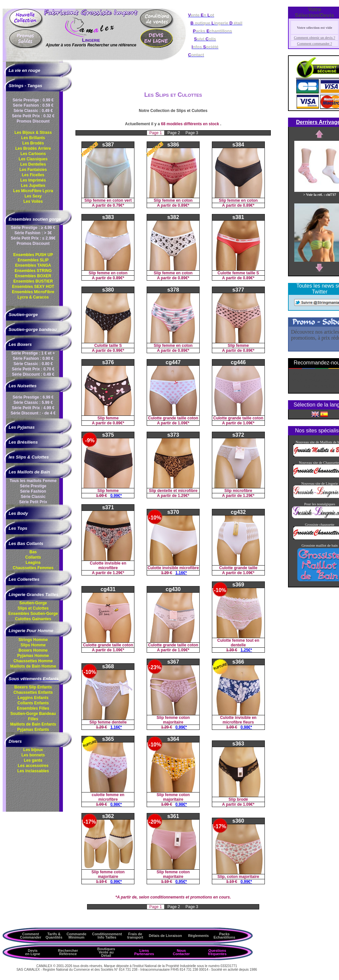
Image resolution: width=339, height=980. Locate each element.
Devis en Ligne (33, 952)
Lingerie (91, 40)
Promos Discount (33, 121)
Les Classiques (33, 159)
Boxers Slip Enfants (33, 687)
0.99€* (118, 351)
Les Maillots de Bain (29, 472)
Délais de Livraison (165, 936)
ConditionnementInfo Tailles (107, 936)
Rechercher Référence (68, 952)
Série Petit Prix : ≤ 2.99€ (33, 238)
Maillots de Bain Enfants (33, 724)
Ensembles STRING (33, 271)
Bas (33, 552)
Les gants (33, 760)
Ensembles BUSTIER (33, 281)
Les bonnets (33, 755)
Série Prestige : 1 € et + (33, 353)
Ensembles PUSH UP (33, 255)
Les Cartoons (33, 154)
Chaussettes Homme (33, 661)
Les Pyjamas (22, 427)
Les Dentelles (33, 164)
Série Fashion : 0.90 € (33, 358)
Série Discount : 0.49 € (33, 374)
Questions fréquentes (217, 952)
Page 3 (192, 133)
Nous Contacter (181, 952)
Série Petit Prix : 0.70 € (33, 369)
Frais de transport (135, 936)
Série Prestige (33, 486)
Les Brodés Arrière (33, 148)
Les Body (18, 513)
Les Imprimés (33, 180)
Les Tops (18, 528)
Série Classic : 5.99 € (33, 403)
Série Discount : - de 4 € (33, 413)
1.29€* (184, 496)
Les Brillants (33, 138)
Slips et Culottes (33, 608)
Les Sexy (33, 196)
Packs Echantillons (224, 936)
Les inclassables (33, 771)
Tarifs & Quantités (54, 936)
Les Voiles (33, 201)
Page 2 (174, 133)
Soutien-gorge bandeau (33, 329)
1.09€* (184, 423)
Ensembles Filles (33, 708)
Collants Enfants (33, 703)
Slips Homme (33, 645)
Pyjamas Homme (33, 656)
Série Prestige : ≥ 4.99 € (33, 228)
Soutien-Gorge (33, 603)
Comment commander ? (315, 43)
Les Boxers (20, 344)
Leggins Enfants (33, 698)
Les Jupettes (33, 186)
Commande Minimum (76, 936)
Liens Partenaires (144, 952)
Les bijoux (33, 750)
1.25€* (246, 650)
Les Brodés (33, 143)
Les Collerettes (24, 579)
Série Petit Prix (33, 502)
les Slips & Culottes (29, 457)
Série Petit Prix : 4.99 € (33, 408)
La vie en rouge (24, 70)
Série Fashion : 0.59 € (33, 105)
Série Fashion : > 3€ (33, 233)
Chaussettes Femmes (33, 568)
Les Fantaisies (33, 170)
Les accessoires (33, 766)
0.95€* (181, 882)
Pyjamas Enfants (33, 730)
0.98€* (246, 727)
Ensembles (33, 614)
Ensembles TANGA (33, 265)
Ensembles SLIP (33, 260)
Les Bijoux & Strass (33, 133)
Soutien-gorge (23, 315)
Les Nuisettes (23, 386)
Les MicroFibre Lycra (33, 191)
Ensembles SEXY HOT (33, 287)
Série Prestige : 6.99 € (33, 397)
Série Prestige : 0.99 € (33, 100)
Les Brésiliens (23, 442)
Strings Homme (33, 640)
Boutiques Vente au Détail (106, 952)
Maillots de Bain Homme (33, 666)
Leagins (33, 563)
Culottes (33, 619)
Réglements (198, 936)
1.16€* (181, 573)
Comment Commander (30, 936)
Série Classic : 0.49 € (33, 111)
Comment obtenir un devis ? (315, 37)
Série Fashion (33, 491)
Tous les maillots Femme (33, 481)
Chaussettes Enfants (33, 692)
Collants (33, 557)
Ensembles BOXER (33, 276)
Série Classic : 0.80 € (33, 364)
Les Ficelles (33, 175)
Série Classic (33, 497)
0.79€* (118, 205)
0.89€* (184, 205)
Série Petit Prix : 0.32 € (33, 116)
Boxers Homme (33, 650)
